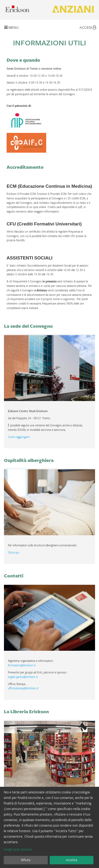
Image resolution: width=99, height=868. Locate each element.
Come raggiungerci (19, 437)
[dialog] (49, 827)
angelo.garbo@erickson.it (23, 677)
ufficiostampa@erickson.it (23, 688)
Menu (11, 27)
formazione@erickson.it (22, 665)
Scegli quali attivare (18, 849)
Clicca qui (13, 552)
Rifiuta (26, 860)
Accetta (71, 860)
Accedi (88, 27)
